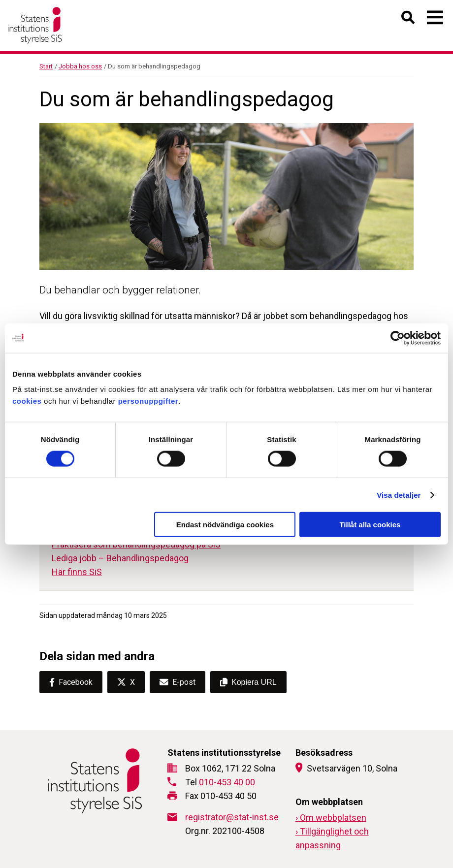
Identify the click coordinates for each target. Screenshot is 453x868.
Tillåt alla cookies (370, 525)
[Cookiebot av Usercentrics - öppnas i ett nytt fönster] (398, 338)
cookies (27, 401)
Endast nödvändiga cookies (225, 525)
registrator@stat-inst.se (232, 817)
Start (46, 66)
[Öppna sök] (408, 19)
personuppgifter (148, 401)
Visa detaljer (399, 495)
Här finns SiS (77, 572)
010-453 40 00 (227, 782)
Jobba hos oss (80, 66)
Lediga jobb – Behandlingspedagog (120, 558)
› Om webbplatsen (331, 818)
